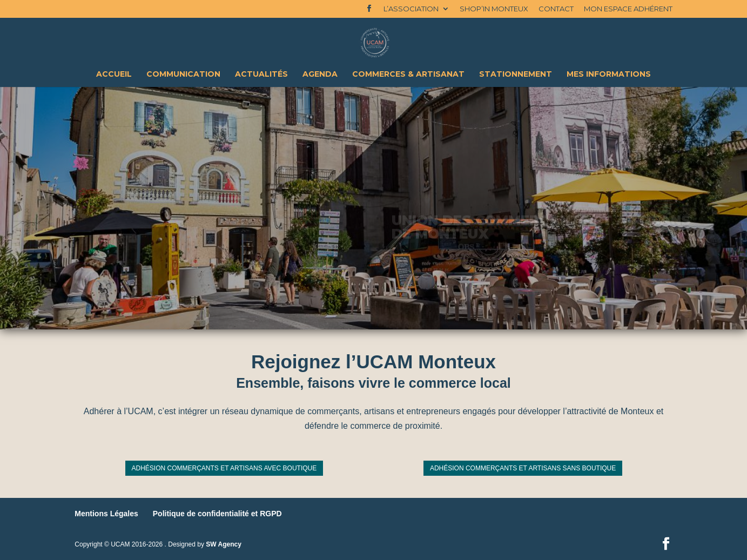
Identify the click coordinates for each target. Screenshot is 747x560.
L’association (411, 9)
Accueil (114, 75)
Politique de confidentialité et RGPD (217, 514)
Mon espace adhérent (628, 9)
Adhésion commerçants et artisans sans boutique (523, 468)
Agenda (320, 75)
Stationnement (516, 75)
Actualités (261, 75)
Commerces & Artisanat (408, 75)
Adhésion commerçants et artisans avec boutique (224, 468)
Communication (183, 75)
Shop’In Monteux (494, 9)
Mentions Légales (106, 514)
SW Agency (224, 544)
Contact (556, 9)
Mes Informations (609, 75)
